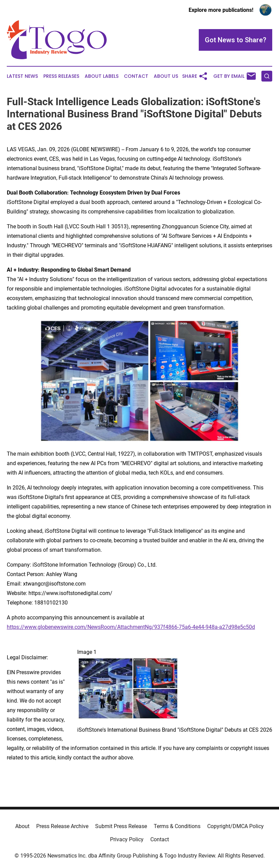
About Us (166, 76)
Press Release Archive (62, 826)
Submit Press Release (121, 826)
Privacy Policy (127, 839)
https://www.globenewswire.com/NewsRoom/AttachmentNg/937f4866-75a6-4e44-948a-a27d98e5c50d (131, 627)
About (22, 826)
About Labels (102, 76)
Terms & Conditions (177, 826)
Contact (136, 76)
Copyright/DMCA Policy (235, 826)
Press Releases (61, 76)
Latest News (22, 76)
